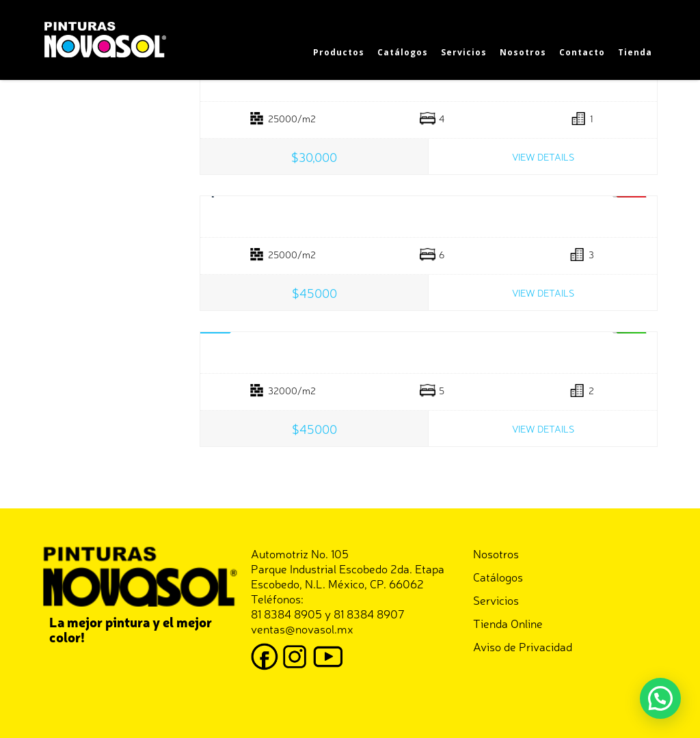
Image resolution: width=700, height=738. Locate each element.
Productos (339, 52)
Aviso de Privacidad (523, 646)
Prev (214, 197)
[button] (660, 698)
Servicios (464, 52)
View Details (543, 156)
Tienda (635, 52)
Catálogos (403, 52)
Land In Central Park (429, 353)
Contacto (582, 52)
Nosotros (523, 52)
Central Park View (429, 217)
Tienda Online (508, 623)
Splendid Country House (429, 81)
